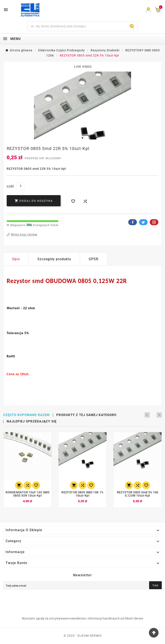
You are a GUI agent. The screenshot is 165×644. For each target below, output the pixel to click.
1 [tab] (82, 138)
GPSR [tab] (94, 259)
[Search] (132, 26)
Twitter (143, 222)
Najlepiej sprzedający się (32, 421)
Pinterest (154, 222)
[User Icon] (148, 10)
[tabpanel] (82, 120)
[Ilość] (21, 186)
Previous (153, 415)
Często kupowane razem (26, 415)
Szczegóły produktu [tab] (54, 259)
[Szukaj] (77, 26)
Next (159, 415)
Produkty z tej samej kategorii (86, 415)
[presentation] (35, 605)
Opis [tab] (16, 259)
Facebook (133, 222)
